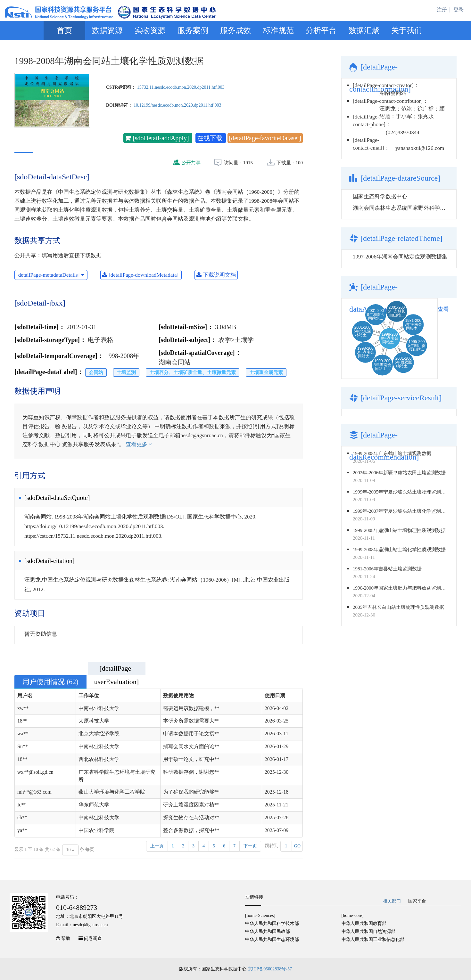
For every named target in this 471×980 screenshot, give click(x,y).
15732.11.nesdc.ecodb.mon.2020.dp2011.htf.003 (181, 87)
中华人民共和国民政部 (268, 931)
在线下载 (211, 138)
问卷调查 (93, 939)
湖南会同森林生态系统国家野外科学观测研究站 (410, 208)
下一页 (250, 846)
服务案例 (193, 30)
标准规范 (278, 30)
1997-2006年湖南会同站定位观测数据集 (400, 257)
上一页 (157, 846)
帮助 (66, 939)
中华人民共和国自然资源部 (368, 931)
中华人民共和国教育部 (364, 923)
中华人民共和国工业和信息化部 (373, 939)
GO (297, 846)
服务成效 (235, 30)
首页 (64, 30)
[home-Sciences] (260, 915)
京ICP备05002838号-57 (270, 969)
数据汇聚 (364, 30)
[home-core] (353, 915)
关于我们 (407, 30)
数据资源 (107, 30)
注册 (442, 10)
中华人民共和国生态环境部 (272, 939)
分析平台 (321, 30)
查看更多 (139, 444)
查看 (443, 309)
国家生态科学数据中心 (380, 196)
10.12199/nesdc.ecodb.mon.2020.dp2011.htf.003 (178, 105)
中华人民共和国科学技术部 (272, 923)
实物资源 (150, 30)
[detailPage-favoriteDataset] (265, 138)
